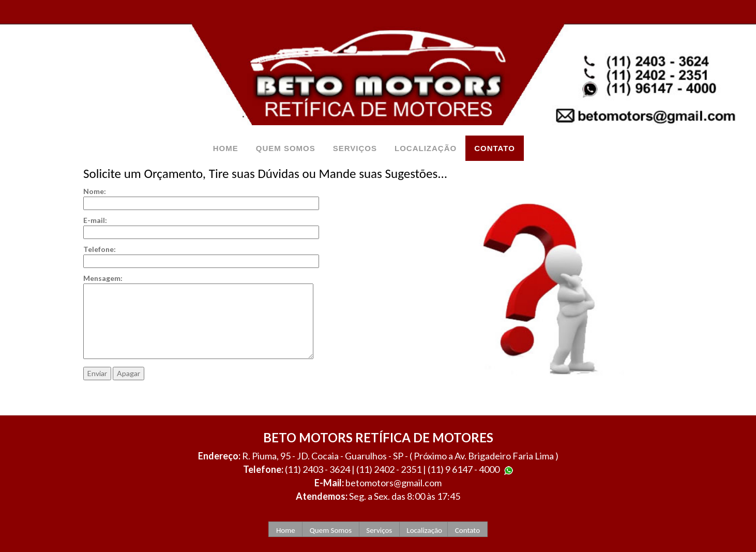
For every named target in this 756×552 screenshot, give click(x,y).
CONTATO (495, 148)
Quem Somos (331, 530)
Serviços (379, 530)
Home (285, 530)
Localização (424, 530)
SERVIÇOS (355, 148)
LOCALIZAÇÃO (426, 148)
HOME (226, 148)
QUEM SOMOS (286, 148)
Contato (467, 530)
